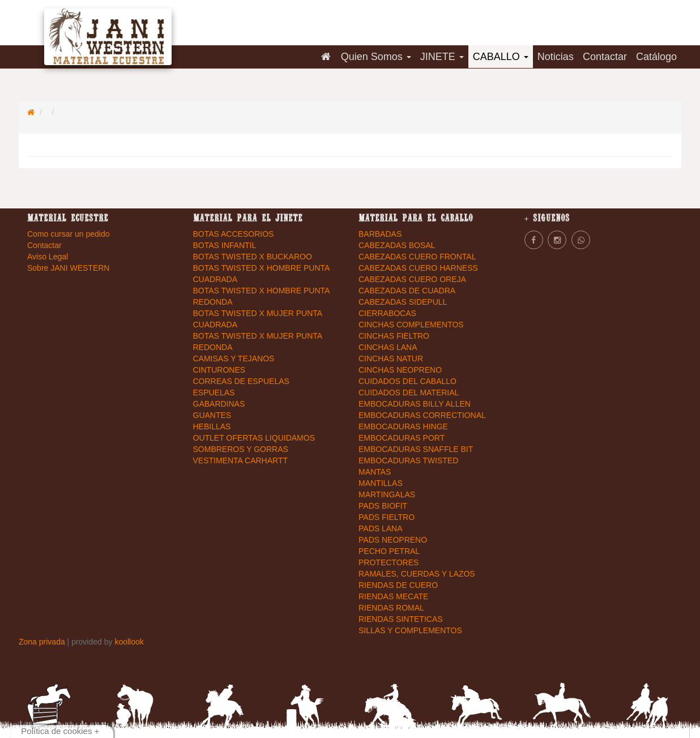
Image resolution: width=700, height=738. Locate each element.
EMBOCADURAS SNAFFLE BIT (416, 449)
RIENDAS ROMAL (391, 608)
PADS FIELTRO (387, 517)
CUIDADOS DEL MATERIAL (409, 393)
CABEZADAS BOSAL (397, 245)
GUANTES (212, 415)
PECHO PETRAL (389, 551)
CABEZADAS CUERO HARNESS (418, 268)
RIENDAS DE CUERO (398, 585)
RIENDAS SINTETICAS (401, 619)
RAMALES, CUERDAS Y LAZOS (417, 574)
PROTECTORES (389, 562)
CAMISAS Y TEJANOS (234, 359)
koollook (129, 642)
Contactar (605, 57)
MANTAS (375, 472)
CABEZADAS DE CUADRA (407, 291)
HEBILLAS (212, 426)
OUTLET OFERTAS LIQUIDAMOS (254, 438)
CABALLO (501, 57)
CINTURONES (219, 370)
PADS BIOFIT (383, 506)
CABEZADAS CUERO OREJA (412, 279)
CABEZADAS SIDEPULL (403, 302)
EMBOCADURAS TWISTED (408, 460)
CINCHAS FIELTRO (394, 336)
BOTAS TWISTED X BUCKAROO (253, 257)
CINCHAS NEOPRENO (400, 370)
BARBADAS (380, 234)
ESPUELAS (214, 393)
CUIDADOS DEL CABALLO (407, 381)
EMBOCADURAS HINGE (403, 426)
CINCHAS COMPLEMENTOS (411, 325)
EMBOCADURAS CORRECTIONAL (422, 415)
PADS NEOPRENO (393, 540)
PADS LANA (381, 528)
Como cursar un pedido (69, 234)
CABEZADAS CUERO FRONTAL (417, 257)
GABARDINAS (219, 404)
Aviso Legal (48, 257)
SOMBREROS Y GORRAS (241, 449)
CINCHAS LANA (388, 347)
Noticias (556, 57)
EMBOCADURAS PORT (402, 438)
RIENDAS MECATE (393, 596)
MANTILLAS (381, 483)
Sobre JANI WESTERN (68, 268)
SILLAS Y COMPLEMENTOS (410, 630)
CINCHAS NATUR (391, 359)
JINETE (442, 57)
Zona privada (43, 642)
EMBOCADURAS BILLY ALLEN (415, 404)
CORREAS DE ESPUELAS (241, 381)
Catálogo (656, 57)
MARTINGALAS (387, 494)
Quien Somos (376, 57)
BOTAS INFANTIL (225, 245)
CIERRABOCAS (387, 313)
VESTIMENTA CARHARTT (241, 460)
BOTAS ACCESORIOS (234, 234)
